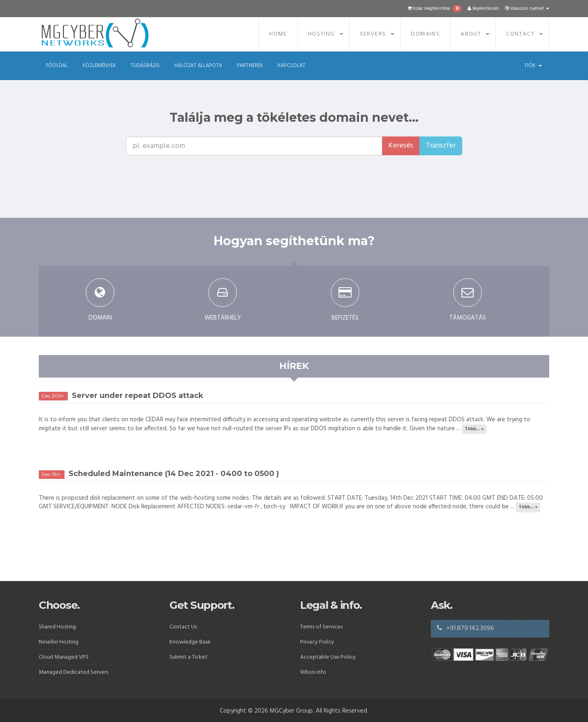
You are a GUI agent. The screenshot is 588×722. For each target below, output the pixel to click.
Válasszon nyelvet (527, 9)
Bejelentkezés (483, 9)
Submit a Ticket (188, 657)
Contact (520, 34)
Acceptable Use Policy (328, 657)
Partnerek (250, 66)
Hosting (321, 34)
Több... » (474, 429)
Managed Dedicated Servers (73, 672)
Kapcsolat (292, 66)
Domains (425, 34)
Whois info (313, 672)
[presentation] (275, 171)
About (471, 34)
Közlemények (99, 66)
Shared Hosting (57, 627)
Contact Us (183, 627)
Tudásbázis (145, 66)
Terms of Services (321, 627)
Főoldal (57, 66)
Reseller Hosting (59, 642)
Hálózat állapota (198, 66)
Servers (373, 34)
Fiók (533, 66)
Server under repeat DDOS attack (138, 396)
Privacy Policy (317, 642)
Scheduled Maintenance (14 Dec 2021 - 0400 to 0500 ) (174, 474)
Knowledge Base (190, 642)
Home (278, 34)
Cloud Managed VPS (64, 657)
